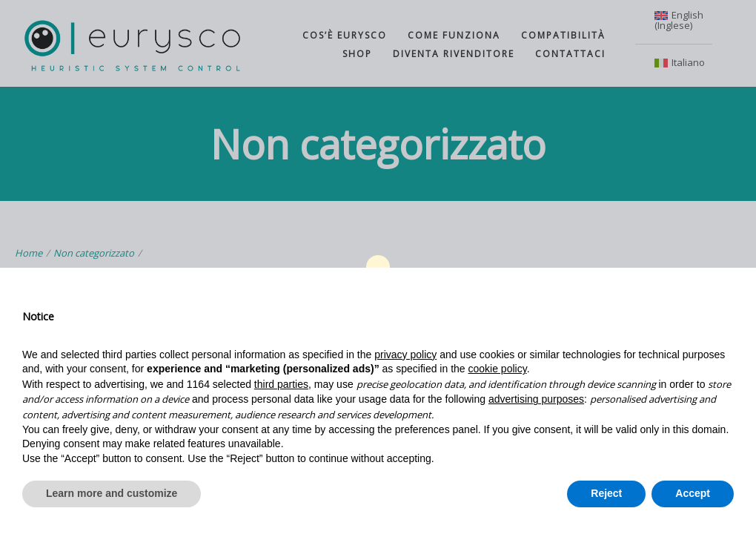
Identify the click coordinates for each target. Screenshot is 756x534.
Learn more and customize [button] (112, 493)
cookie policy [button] (498, 369)
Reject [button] (606, 493)
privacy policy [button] (405, 355)
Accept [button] (693, 493)
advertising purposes (536, 399)
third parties (281, 384)
